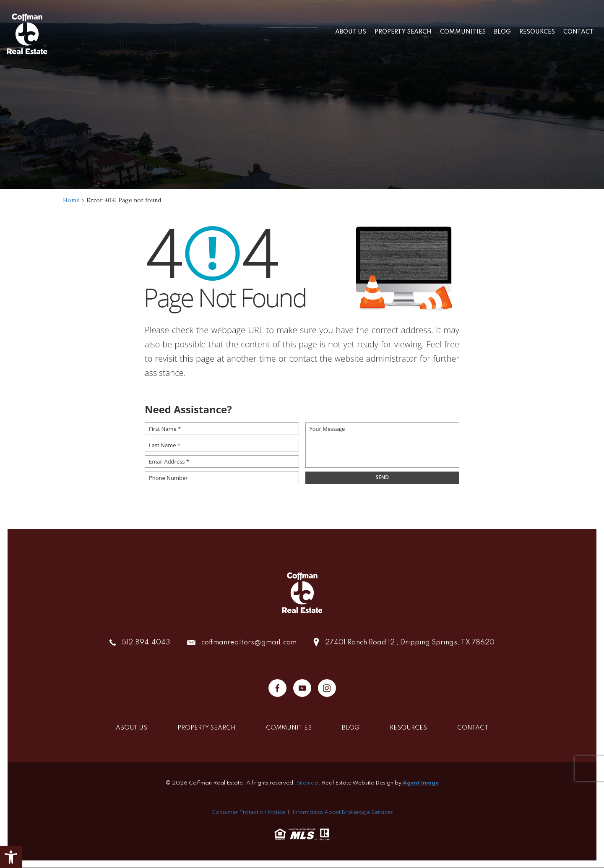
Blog (502, 32)
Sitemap (307, 783)
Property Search (403, 32)
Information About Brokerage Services (343, 812)
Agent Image (421, 783)
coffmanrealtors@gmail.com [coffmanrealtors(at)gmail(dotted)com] (249, 643)
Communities (463, 32)
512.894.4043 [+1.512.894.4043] (146, 643)
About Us (351, 32)
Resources (537, 32)
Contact (579, 32)
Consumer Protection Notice (248, 812)
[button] (11, 857)
